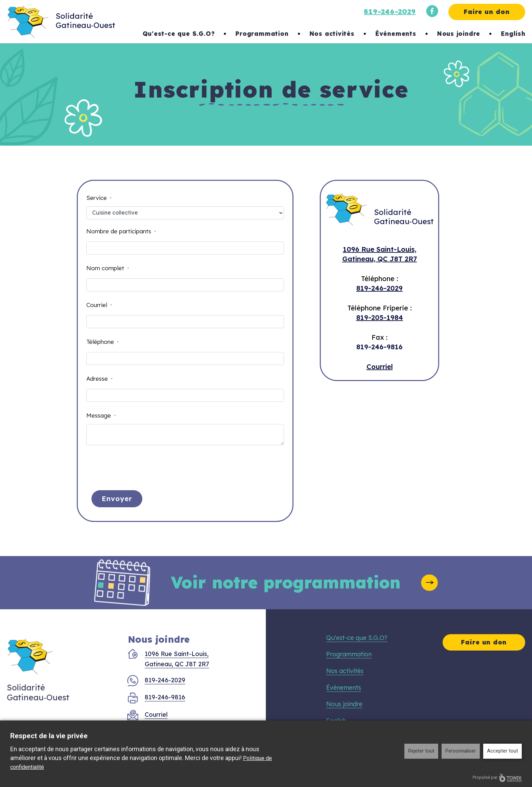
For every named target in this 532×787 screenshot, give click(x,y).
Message (101, 415)
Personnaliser (461, 751)
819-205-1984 (380, 317)
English (513, 34)
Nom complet (108, 268)
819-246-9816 (379, 347)
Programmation (262, 34)
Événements (396, 34)
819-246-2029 (390, 11)
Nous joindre (459, 34)
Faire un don (487, 12)
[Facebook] (432, 11)
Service (99, 198)
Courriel (99, 305)
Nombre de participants (121, 231)
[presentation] (138, 465)
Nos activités (332, 34)
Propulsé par (497, 778)
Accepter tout (502, 751)
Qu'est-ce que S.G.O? (179, 34)
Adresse (99, 378)
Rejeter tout (421, 751)
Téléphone (103, 342)
